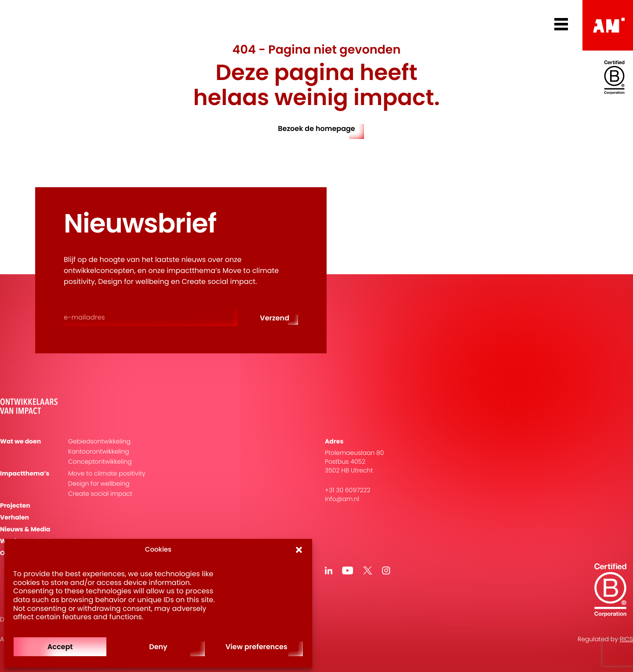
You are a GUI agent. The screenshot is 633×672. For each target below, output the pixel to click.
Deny (158, 647)
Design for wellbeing (99, 484)
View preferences (256, 647)
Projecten (15, 506)
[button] (299, 550)
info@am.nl (342, 499)
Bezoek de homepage (316, 129)
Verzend (275, 318)
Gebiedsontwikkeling (99, 441)
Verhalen (15, 518)
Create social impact (100, 494)
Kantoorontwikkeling (99, 452)
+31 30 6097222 (348, 490)
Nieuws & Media (25, 529)
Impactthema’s (25, 474)
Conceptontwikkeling (100, 462)
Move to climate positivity (107, 474)
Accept (60, 647)
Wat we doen (20, 441)
